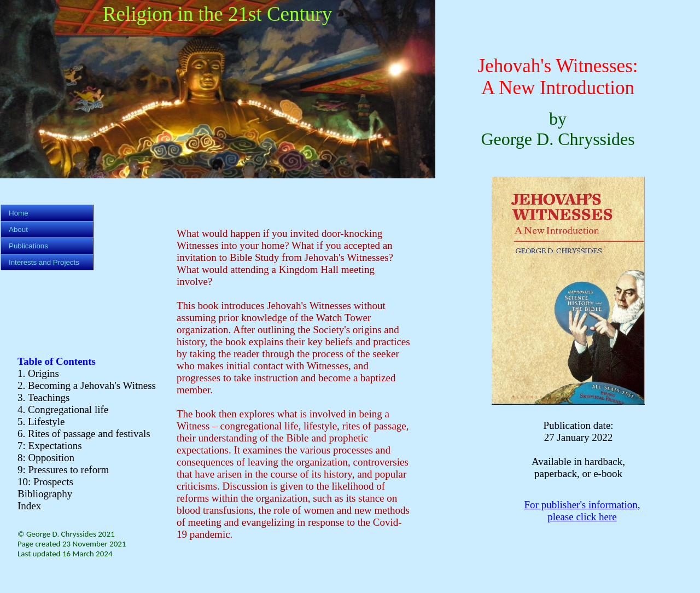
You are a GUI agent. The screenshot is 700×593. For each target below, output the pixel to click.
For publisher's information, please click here (582, 511)
